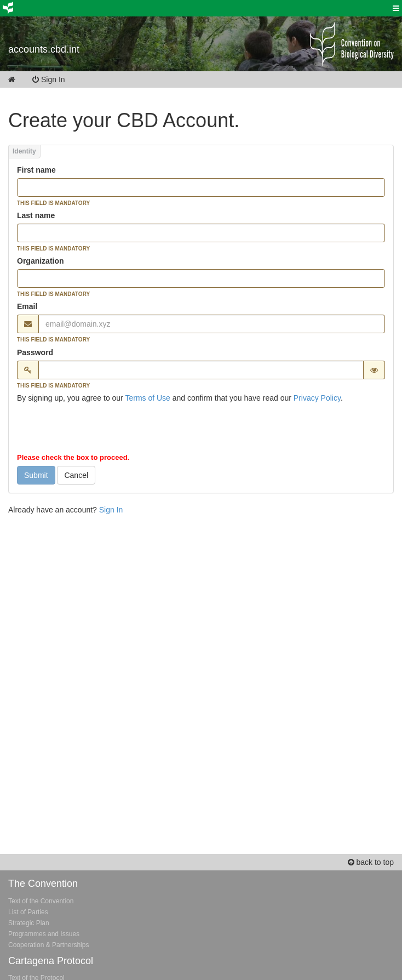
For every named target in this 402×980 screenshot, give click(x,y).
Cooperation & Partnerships (48, 945)
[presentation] (100, 430)
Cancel (76, 475)
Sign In (56, 79)
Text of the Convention (41, 901)
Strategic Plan (29, 923)
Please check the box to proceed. (73, 457)
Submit (36, 475)
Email (27, 306)
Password (35, 352)
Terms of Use (147, 398)
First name (36, 170)
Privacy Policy (317, 398)
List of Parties (28, 912)
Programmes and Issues (44, 934)
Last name (36, 215)
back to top (371, 862)
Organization (41, 261)
